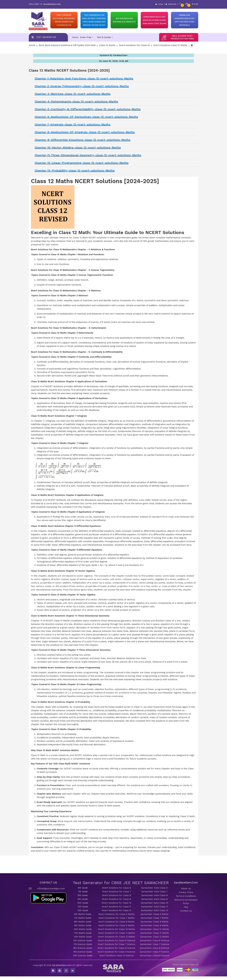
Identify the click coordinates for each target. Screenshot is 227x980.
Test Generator (46, 37)
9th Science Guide (83, 952)
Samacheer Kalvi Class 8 (154, 895)
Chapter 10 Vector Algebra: (80, 571)
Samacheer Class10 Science (155, 956)
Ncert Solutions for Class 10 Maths (116, 929)
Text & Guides (105, 37)
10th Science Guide (83, 956)
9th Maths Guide (83, 925)
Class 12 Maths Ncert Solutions (48, 416)
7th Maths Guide (83, 918)
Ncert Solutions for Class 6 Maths (116, 914)
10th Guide (83, 903)
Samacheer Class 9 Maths (154, 925)
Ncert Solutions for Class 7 (117, 892)
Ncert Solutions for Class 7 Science (117, 944)
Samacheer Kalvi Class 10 (154, 903)
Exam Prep (87, 37)
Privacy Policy (186, 892)
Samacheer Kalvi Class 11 (155, 907)
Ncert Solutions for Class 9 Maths (116, 925)
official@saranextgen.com (51, 889)
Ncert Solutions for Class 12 (117, 910)
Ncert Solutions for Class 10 (116, 903)
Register (171, 4)
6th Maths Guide (83, 914)
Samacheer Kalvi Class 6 (154, 888)
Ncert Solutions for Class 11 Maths (117, 933)
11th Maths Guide (83, 933)
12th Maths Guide (83, 937)
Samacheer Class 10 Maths (154, 929)
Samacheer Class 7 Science (155, 944)
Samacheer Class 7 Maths (155, 918)
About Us (186, 889)
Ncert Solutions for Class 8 (116, 895)
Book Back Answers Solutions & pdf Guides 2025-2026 (67, 45)
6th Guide (83, 888)
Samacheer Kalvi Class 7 (155, 892)
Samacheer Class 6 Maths (154, 914)
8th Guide (83, 895)
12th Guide (83, 910)
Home (75, 37)
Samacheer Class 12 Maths (155, 937)
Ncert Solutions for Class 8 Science (116, 948)
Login (159, 4)
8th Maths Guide (83, 922)
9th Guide (83, 899)
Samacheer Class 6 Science (154, 940)
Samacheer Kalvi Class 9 (154, 899)
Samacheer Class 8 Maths (154, 922)
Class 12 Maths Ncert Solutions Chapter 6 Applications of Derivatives (69, 381)
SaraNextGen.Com (62, 965)
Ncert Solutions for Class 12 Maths (117, 937)
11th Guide (83, 907)
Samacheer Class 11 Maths (155, 933)
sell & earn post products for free (182, 37)
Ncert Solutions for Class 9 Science (116, 952)
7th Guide (83, 892)
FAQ (186, 907)
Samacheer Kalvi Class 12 (155, 910)
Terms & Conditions (186, 896)
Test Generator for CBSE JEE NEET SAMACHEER (121, 883)
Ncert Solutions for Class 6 (116, 888)
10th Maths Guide (83, 929)
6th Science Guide (83, 940)
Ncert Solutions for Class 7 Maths (117, 918)
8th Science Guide (83, 948)
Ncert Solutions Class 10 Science (117, 956)
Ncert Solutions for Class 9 (116, 899)
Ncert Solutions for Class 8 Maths (116, 922)
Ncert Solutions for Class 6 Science (116, 940)
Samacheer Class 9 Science (154, 952)
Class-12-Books (107, 45)
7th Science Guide (83, 944)
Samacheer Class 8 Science (154, 948)
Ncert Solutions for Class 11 (117, 907)
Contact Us (186, 911)
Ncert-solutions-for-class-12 (134, 45)
